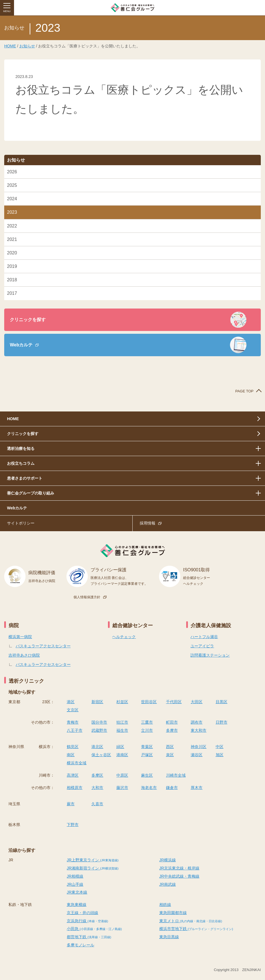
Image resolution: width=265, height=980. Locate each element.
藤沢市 (122, 788)
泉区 (170, 755)
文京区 (73, 710)
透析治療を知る (21, 448)
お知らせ (27, 46)
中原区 (122, 775)
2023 (12, 212)
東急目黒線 (169, 937)
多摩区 (97, 775)
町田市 (172, 722)
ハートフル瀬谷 (204, 637)
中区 (220, 747)
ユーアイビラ (202, 646)
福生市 (122, 730)
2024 (12, 199)
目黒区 (222, 702)
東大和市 (199, 730)
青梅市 (73, 722)
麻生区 (147, 775)
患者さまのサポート (25, 478)
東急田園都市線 (173, 913)
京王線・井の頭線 (82, 913)
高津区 (73, 775)
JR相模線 (75, 876)
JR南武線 (168, 884)
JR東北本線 (77, 892)
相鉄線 (165, 905)
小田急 (94, 929)
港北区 (97, 747)
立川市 (147, 730)
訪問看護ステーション (210, 655)
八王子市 (75, 730)
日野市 (222, 722)
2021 (12, 239)
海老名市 (149, 788)
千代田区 (174, 702)
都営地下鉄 (89, 937)
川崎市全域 (176, 775)
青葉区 (147, 747)
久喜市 (97, 804)
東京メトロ (191, 921)
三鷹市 (147, 722)
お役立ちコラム (21, 463)
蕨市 (71, 804)
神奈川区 (199, 747)
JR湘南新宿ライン (93, 868)
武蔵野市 (99, 730)
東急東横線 (77, 905)
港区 (71, 702)
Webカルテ (21, 345)
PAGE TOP (244, 391)
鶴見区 (73, 747)
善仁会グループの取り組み (31, 493)
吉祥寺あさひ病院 (24, 655)
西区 (170, 747)
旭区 (220, 755)
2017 (12, 293)
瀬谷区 (197, 755)
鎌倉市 (172, 788)
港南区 (122, 755)
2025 (12, 185)
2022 (12, 226)
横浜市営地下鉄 (196, 929)
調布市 (197, 722)
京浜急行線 (87, 921)
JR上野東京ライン (93, 860)
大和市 (97, 788)
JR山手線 (75, 884)
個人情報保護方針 (87, 597)
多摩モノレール (80, 945)
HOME (10, 46)
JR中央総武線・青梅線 (179, 876)
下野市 (73, 825)
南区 (71, 755)
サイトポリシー (21, 523)
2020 (12, 253)
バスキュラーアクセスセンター (43, 646)
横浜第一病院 (20, 637)
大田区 (197, 702)
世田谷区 (149, 702)
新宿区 (97, 702)
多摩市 (172, 730)
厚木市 (197, 788)
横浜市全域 (77, 763)
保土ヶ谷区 (101, 755)
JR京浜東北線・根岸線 (179, 868)
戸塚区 (147, 755)
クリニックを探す (28, 320)
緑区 (120, 747)
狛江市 (122, 722)
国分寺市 (99, 722)
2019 (12, 266)
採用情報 (148, 523)
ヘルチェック (124, 637)
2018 (12, 280)
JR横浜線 (168, 860)
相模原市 (75, 788)
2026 (12, 172)
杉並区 (122, 702)
